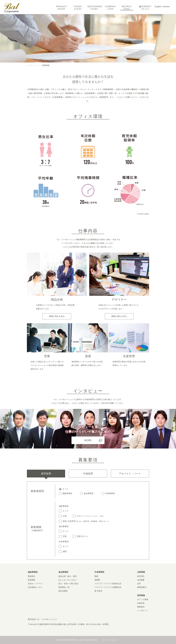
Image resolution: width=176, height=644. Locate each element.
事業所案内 (142, 587)
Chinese (166, 7)
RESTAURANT (94, 7)
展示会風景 (63, 591)
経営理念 (141, 576)
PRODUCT (62, 7)
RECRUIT (127, 7)
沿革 (139, 584)
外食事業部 (99, 572)
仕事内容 (141, 603)
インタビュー (143, 610)
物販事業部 (33, 572)
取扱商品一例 (64, 587)
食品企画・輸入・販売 (68, 576)
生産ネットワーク (35, 584)
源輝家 (97, 580)
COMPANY (110, 7)
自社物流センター (35, 587)
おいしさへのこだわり (68, 580)
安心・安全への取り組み (69, 584)
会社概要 (141, 580)
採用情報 (141, 595)
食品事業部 (63, 572)
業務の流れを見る (57, 316)
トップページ (32, 65)
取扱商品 (32, 576)
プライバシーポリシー (111, 640)
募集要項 (141, 607)
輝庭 (96, 576)
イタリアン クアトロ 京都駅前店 (108, 587)
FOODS (78, 7)
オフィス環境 (143, 599)
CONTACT (145, 7)
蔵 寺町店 (98, 591)
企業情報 (141, 572)
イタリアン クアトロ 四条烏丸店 (108, 584)
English (158, 7)
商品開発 (32, 580)
